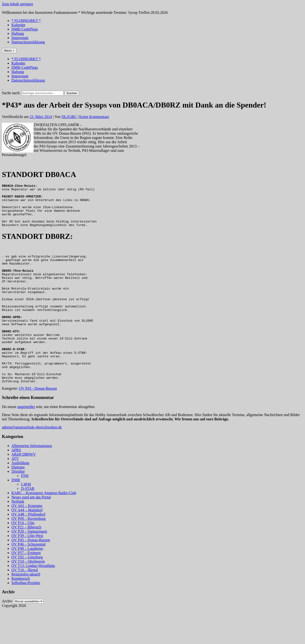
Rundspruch (21, 613)
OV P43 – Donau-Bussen (31, 574)
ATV (15, 493)
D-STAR (28, 523)
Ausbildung (20, 497)
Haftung (18, 33)
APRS (16, 484)
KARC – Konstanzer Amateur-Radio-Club (44, 527)
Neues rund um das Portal (31, 531)
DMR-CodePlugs (25, 29)
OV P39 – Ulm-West (27, 570)
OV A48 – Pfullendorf (28, 548)
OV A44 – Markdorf (27, 544)
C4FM (26, 519)
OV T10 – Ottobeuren (28, 596)
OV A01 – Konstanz (27, 540)
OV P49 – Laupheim (27, 583)
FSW (25, 510)
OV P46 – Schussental (28, 578)
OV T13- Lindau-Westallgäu (33, 600)
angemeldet (26, 441)
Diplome (18, 501)
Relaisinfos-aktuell (26, 608)
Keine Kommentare (94, 117)
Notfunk (18, 536)
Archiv (7, 635)
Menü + (9, 51)
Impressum (20, 38)
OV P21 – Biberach (26, 561)
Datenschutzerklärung (28, 42)
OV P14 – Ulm (23, 557)
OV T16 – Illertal (25, 604)
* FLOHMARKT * (26, 21)
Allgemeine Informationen (32, 480)
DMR (16, 514)
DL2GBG (69, 117)
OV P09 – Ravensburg (29, 553)
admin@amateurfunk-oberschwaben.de (32, 461)
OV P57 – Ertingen (26, 587)
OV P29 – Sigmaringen (29, 566)
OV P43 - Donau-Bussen (38, 423)
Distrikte (18, 506)
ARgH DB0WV (24, 489)
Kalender (18, 25)
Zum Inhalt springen (17, 4)
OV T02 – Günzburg (27, 591)
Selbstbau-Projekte (26, 617)
